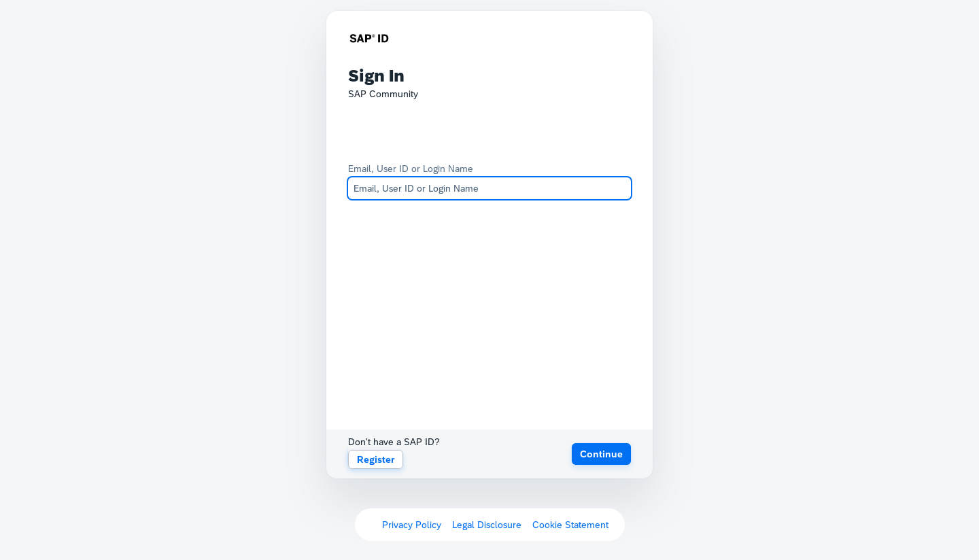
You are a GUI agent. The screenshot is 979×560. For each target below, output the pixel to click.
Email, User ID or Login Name (411, 169)
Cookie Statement (570, 525)
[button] (601, 454)
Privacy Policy (412, 525)
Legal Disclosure (487, 525)
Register (376, 459)
